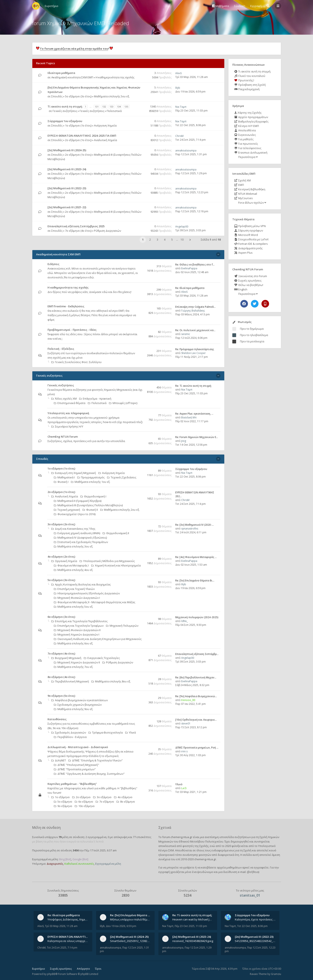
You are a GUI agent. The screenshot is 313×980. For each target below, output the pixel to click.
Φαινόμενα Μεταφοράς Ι (71, 565)
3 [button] (157, 240)
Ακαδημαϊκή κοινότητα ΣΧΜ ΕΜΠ (72, 77)
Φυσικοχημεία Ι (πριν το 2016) (75, 514)
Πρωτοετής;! (244, 80)
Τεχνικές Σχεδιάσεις (122, 477)
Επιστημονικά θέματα (70, 403)
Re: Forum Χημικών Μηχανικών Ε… (197, 437)
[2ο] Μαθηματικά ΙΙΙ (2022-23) (67, 188)
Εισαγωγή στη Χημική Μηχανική (74, 473)
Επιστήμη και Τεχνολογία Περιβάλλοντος (79, 621)
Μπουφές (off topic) (123, 403)
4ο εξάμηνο (123, 797)
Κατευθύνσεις (57, 719)
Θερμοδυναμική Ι (93, 496)
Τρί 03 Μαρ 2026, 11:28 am (192, 77)
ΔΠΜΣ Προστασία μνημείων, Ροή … (197, 748)
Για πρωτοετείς (246, 144)
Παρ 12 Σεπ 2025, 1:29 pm (191, 173)
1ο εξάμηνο (61, 797)
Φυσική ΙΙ (90, 510)
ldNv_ (184, 621)
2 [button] (150, 240)
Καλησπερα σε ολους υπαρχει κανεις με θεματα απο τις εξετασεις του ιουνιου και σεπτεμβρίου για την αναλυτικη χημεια (68, 941)
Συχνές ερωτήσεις (248, 280)
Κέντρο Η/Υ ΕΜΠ (247, 126)
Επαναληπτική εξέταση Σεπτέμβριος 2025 (76, 226)
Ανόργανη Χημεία (105, 125)
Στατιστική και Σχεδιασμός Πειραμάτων (81, 542)
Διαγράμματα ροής (248, 248)
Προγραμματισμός (91, 477)
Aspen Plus (243, 253)
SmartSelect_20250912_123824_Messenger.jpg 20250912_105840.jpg (131, 941)
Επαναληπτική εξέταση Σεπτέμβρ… (197, 654)
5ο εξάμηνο (63, 802)
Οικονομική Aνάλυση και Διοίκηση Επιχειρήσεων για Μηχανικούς (98, 639)
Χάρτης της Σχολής (248, 113)
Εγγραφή (256, 6)
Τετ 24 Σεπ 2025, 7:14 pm (191, 140)
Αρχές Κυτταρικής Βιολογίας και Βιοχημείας (81, 584)
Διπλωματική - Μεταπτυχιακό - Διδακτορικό (78, 747)
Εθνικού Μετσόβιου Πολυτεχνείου (201, 841)
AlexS (178, 73)
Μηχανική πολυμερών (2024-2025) (197, 617)
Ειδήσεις (53, 264)
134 (119, 107)
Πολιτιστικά (114, 111)
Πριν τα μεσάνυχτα (252, 341)
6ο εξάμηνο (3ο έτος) (61, 617)
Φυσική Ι (61, 482)
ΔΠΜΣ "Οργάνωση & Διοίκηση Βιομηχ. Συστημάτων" (89, 774)
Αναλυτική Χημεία (105, 140)
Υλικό (179, 784)
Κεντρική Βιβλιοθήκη (250, 189)
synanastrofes (190, 529)
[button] (190, 240)
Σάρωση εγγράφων (249, 230)
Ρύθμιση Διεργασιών (108, 231)
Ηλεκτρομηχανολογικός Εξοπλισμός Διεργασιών (87, 593)
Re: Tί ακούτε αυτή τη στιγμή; (193, 386)
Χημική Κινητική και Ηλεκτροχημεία (116, 565)
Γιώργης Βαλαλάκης (193, 311)
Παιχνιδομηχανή (247, 89)
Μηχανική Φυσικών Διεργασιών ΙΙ (77, 630)
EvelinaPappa (189, 268)
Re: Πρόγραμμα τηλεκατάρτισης (195, 349)
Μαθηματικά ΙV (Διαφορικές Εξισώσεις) (80, 538)
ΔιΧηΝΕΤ (59, 760)
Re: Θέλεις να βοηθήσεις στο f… (195, 265)
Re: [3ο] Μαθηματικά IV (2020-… (195, 525)
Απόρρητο (83, 969)
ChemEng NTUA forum (63, 437)
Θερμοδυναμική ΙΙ (116, 533)
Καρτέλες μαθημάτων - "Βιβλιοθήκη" (72, 784)
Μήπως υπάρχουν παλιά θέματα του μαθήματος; (131, 919)
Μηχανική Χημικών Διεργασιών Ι (77, 634)
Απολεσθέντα (245, 130)
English (241, 289)
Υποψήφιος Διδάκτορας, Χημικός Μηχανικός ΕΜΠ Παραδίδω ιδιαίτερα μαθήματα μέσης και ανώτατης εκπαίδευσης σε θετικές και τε (68, 919)
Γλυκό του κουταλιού (250, 76)
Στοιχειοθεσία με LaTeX (251, 239)
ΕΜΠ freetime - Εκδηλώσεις (66, 306)
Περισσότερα (248, 157)
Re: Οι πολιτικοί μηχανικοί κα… (195, 330)
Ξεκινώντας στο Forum (251, 276)
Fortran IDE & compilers (251, 244)
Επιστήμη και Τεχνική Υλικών (74, 589)
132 (104, 107)
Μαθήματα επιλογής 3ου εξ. (73, 546)
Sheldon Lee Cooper (193, 353)
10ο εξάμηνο (85, 806)
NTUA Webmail (246, 194)
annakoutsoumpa (186, 150)
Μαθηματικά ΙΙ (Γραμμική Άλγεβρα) (78, 501)
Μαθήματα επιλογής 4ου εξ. (73, 570)
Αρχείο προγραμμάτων (251, 117)
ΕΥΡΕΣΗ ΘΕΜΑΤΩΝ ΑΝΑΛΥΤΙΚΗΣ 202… (73, 937)
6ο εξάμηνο (84, 802)
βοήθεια (253, 872)
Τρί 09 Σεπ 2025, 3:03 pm (191, 230)
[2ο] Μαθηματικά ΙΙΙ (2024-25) (67, 150)
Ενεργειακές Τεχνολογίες (102, 658)
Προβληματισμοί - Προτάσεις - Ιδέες (72, 330)
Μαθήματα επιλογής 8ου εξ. (111, 681)
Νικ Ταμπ (181, 107)
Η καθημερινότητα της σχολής (115, 77)
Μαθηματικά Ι (64, 477)
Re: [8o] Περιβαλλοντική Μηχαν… (196, 677)
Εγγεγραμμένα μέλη (108, 864)
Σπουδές (57, 96)
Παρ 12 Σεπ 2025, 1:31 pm (191, 154)
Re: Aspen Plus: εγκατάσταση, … (194, 414)
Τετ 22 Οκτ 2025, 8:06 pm (191, 125)
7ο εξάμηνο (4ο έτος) (78, 231)
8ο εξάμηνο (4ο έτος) (61, 677)
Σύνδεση (240, 6)
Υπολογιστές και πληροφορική (68, 413)
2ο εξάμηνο (81, 797)
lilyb (178, 88)
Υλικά (131, 732)
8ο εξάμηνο (126, 802)
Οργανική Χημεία (64, 561)
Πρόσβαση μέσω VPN (250, 226)
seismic (186, 334)
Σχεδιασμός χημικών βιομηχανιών (78, 705)
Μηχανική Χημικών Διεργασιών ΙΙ (77, 662)
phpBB (51, 974)
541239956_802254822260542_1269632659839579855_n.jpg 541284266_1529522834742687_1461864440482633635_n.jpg (255, 941)
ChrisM (179, 136)
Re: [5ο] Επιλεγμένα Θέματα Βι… (195, 581)
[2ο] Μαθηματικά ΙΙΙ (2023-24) (67, 169)
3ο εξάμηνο (102, 797)
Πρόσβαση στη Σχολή (250, 85)
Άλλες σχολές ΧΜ (64, 399)
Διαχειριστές (55, 864)
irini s (184, 751)
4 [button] (165, 240)
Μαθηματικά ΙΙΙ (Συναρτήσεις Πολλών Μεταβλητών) (88, 505)
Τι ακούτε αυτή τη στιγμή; (253, 71)
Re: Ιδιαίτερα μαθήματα (190, 288)
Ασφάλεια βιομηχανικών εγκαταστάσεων (80, 700)
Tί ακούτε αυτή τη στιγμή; (65, 106)
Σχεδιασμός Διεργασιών (69, 732)
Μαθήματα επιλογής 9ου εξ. (73, 709)
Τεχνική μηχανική (67, 510)
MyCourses (244, 198)
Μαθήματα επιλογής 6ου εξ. (73, 643)
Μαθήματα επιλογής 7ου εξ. (73, 667)
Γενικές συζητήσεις (65, 111)
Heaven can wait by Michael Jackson (193, 919)
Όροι (98, 969)
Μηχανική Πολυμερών (122, 626)
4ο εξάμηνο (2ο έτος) (61, 557)
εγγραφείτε (261, 867)
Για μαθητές (244, 139)
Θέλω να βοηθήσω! (249, 285)
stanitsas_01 (250, 895)
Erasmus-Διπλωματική (251, 152)
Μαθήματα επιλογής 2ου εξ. (120, 510)
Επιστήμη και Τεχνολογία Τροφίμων (79, 626)
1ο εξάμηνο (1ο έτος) (78, 125)
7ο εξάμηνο (105, 802)
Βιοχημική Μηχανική (66, 658)
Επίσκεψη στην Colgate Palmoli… (195, 307)
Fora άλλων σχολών (252, 203)
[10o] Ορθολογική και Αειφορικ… (196, 720)
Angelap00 (182, 227)
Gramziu (276, 974)
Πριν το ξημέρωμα (252, 329)
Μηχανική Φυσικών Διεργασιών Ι (77, 598)
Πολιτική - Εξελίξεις (61, 349)
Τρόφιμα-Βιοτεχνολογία (106, 732)
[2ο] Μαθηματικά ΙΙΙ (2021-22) (67, 207)
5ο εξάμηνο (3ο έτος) (78, 96)
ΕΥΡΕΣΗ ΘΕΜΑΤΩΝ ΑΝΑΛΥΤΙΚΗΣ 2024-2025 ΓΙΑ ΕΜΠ (82, 136)
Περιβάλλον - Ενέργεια (70, 737)
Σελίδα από (211, 240)
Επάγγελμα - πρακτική (95, 399)
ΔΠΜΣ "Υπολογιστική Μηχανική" (76, 765)
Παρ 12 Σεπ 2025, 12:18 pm (192, 211)
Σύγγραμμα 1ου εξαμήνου (65, 121)
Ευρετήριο (39, 969)
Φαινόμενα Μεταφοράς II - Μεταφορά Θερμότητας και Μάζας (95, 602)
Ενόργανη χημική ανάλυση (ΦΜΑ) (77, 533)
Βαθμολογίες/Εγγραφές (251, 121)
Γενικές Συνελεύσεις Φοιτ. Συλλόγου (76, 362)
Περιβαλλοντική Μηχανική (70, 681)
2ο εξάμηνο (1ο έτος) (78, 140)
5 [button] (172, 240)
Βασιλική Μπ (189, 417)
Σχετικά (165, 828)
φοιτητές (188, 846)
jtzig (184, 441)
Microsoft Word (246, 235)
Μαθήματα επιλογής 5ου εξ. (112, 96)
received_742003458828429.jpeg (193, 941)
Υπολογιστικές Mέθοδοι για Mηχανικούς (107, 561)
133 (112, 107)
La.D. (184, 788)
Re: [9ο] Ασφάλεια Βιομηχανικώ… (196, 696)
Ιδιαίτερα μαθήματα (61, 73)
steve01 (186, 723)
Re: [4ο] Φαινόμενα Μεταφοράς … (196, 557)
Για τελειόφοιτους (248, 148)
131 (97, 107)
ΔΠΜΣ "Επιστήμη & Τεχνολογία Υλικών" (96, 760)
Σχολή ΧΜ (242, 180)
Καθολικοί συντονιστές (79, 864)
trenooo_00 (188, 700)
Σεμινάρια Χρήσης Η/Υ (67, 426)
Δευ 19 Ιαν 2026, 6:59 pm (190, 92)
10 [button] (182, 240)
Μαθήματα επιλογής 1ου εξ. (91, 482)
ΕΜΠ (239, 185)
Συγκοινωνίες (245, 135)
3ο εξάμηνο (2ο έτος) (61, 524)
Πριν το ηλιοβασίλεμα (254, 335)
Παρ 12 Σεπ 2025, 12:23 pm (192, 192)
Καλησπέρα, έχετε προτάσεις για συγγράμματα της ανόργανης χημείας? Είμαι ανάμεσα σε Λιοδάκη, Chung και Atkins (255, 919)
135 (126, 107)
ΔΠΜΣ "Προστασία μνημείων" (75, 769)
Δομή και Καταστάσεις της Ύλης (73, 529)
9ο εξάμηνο (63, 806)
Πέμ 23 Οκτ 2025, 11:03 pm (191, 111)
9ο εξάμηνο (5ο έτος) (61, 696)
